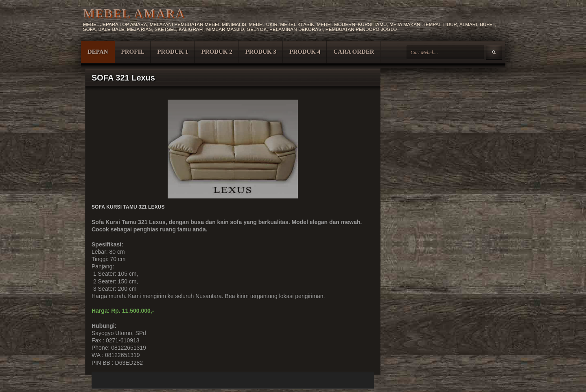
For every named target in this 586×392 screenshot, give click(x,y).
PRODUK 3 (261, 52)
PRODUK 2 (216, 52)
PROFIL (133, 52)
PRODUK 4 (305, 52)
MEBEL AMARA (134, 13)
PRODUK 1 (173, 52)
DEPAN (98, 52)
